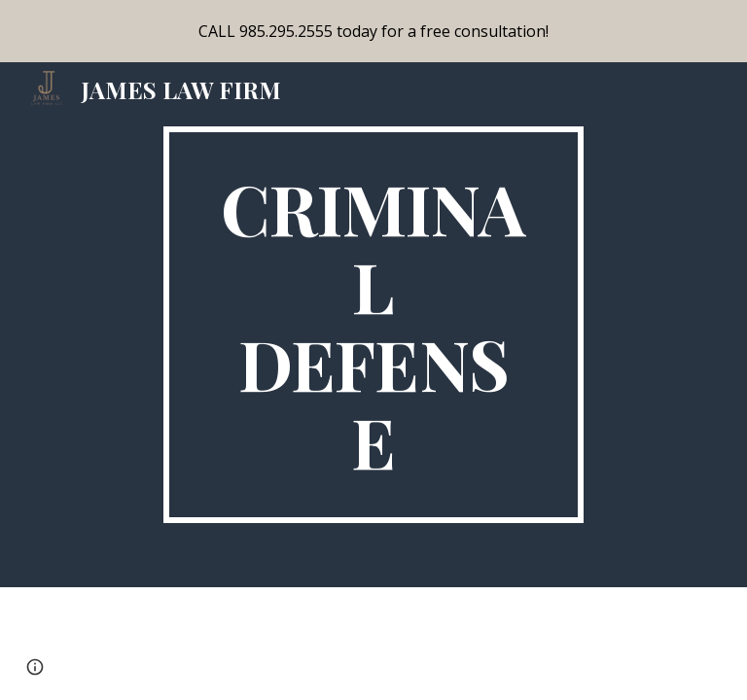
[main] (373, 325)
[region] (373, 31)
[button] (35, 667)
